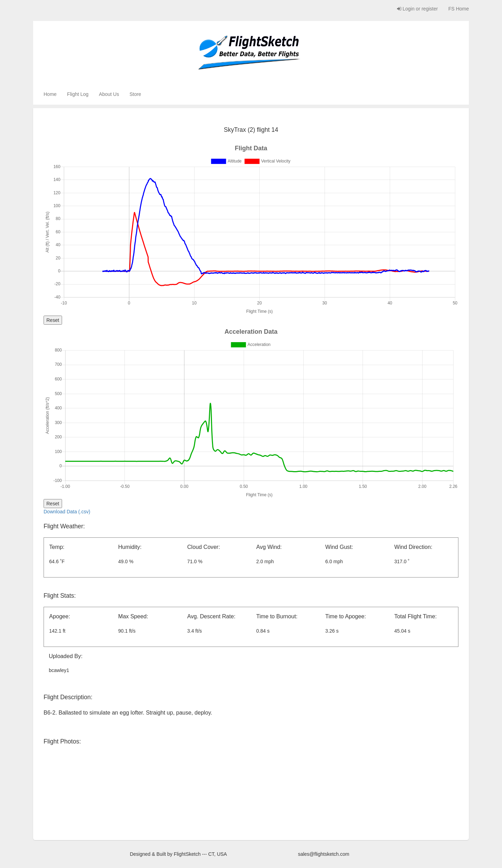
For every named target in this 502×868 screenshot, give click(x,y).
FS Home (459, 9)
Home (50, 94)
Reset (53, 320)
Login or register (417, 9)
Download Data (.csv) (67, 512)
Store (135, 94)
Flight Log (78, 94)
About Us (109, 94)
